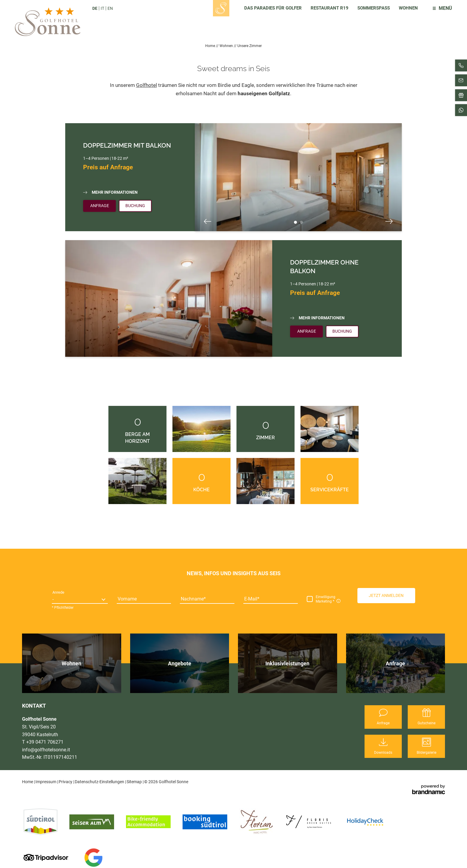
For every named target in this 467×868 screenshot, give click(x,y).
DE (95, 8)
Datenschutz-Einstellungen (100, 782)
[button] (386, 595)
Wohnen (227, 46)
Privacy (66, 782)
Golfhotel (147, 85)
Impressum (46, 782)
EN (110, 8)
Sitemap (135, 782)
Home (211, 46)
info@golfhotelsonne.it (46, 750)
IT (102, 8)
